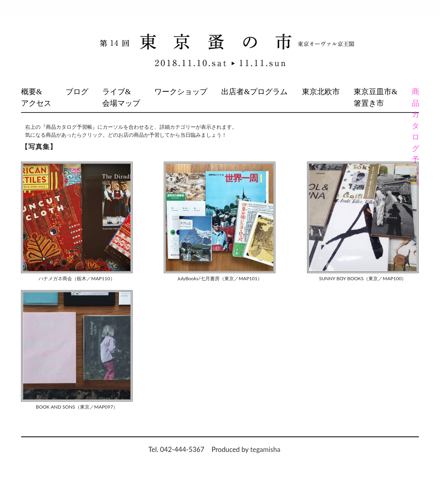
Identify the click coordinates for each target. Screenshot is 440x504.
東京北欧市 (321, 92)
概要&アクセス (36, 97)
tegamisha (265, 449)
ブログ (77, 92)
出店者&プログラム (254, 92)
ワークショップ (181, 92)
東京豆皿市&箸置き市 (376, 97)
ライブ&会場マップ (121, 97)
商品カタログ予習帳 (415, 137)
